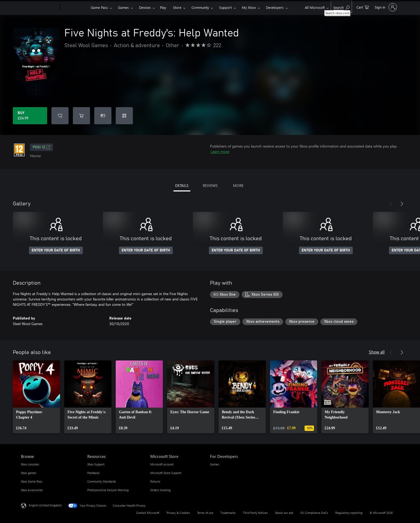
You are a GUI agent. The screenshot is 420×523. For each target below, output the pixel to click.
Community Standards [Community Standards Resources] (102, 481)
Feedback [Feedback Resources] (93, 473)
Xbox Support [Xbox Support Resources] (96, 464)
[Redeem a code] (124, 116)
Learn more (220, 151)
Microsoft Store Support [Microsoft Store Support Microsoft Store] (166, 473)
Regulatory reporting (349, 513)
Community (200, 7)
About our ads (284, 513)
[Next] (402, 204)
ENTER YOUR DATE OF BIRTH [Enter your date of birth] (56, 250)
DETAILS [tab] (182, 185)
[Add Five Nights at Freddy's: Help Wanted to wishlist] (60, 116)
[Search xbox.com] (341, 7)
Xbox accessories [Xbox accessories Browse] (32, 490)
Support (225, 7)
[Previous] (391, 204)
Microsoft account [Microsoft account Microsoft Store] (162, 464)
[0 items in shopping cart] (363, 7)
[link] (36, 397)
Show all (377, 352)
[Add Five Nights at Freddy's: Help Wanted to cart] (81, 116)
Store (177, 7)
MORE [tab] (238, 185)
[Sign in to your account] (385, 7)
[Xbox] (75, 7)
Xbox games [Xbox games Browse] (29, 473)
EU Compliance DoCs (314, 513)
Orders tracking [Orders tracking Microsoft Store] (160, 490)
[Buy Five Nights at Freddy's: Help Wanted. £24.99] (30, 116)
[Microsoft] (39, 7)
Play (163, 7)
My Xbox (249, 7)
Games (123, 7)
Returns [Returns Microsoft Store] (155, 481)
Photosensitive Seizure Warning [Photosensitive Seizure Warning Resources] (108, 490)
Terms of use (205, 513)
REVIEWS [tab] (210, 185)
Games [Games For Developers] (215, 464)
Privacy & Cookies (178, 513)
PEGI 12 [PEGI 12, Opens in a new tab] (42, 147)
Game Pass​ (99, 7)
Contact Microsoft (148, 513)
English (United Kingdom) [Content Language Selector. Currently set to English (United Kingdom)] (45, 505)
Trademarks (228, 513)
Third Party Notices (255, 513)
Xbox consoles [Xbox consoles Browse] (30, 464)
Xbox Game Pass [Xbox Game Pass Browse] (32, 481)
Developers (275, 7)
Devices (145, 7)
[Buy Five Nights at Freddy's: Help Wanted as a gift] (103, 116)
